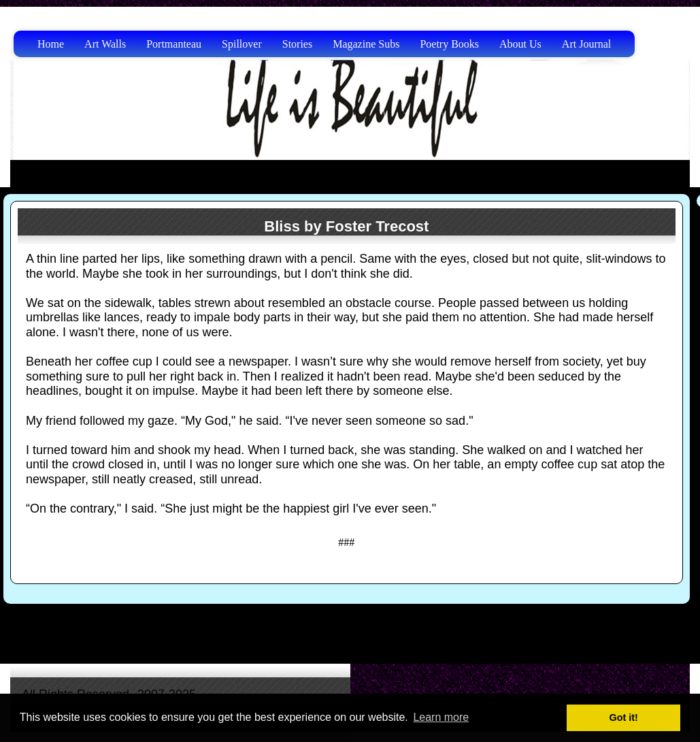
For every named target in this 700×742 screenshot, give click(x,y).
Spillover (242, 44)
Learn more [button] (441, 717)
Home (51, 44)
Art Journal (586, 44)
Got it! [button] (624, 717)
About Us (520, 44)
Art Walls (105, 44)
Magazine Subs (366, 44)
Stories (297, 44)
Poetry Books (449, 44)
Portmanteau (174, 44)
